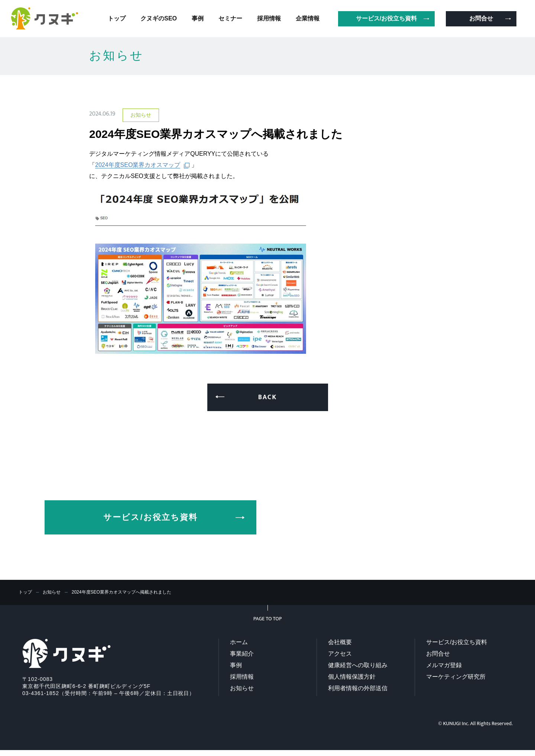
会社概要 (340, 642)
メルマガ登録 (444, 665)
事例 (236, 665)
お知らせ (55, 592)
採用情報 (242, 677)
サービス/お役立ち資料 (457, 642)
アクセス (340, 654)
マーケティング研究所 (456, 677)
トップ (26, 592)
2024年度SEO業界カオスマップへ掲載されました (135, 592)
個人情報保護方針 (352, 677)
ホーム (239, 642)
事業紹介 (242, 654)
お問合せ (438, 654)
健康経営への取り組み (358, 665)
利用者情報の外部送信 (358, 688)
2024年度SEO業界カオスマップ (138, 165)
